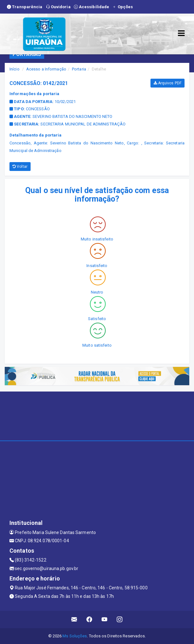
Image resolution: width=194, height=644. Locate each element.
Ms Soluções (75, 636)
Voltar (20, 167)
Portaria (79, 69)
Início (15, 69)
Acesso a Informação (46, 69)
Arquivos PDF (168, 83)
